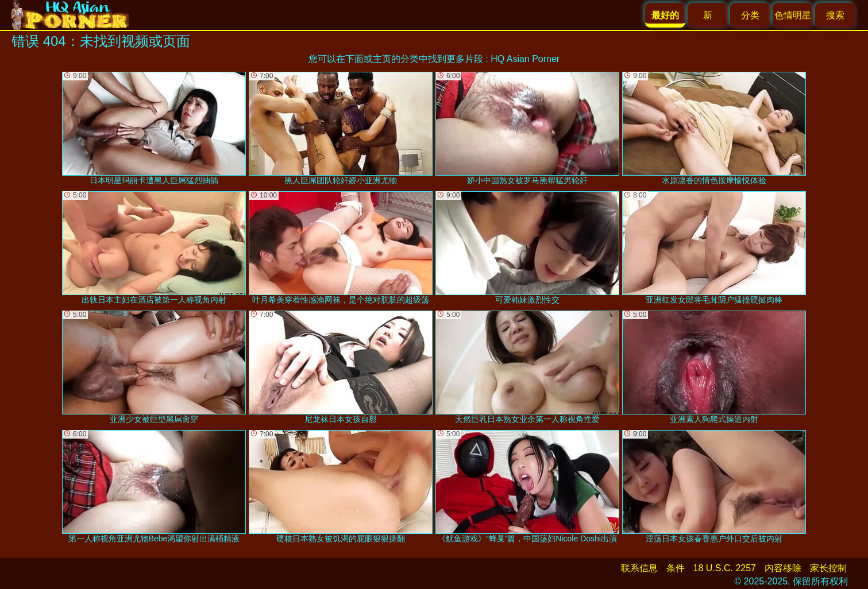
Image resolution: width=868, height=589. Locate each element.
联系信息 (639, 568)
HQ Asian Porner (525, 59)
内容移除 (783, 568)
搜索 (835, 15)
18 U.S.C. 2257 (725, 568)
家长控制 (828, 568)
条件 (676, 568)
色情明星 (793, 15)
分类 (750, 15)
